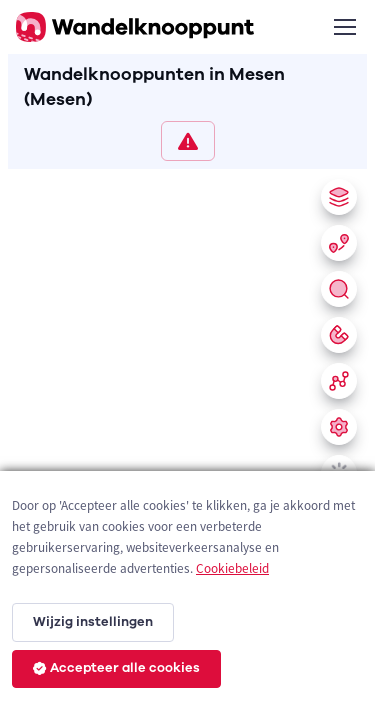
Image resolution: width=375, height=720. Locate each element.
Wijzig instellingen (93, 622)
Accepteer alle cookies (116, 668)
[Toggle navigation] (344, 27)
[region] (187, 440)
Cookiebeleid (232, 568)
